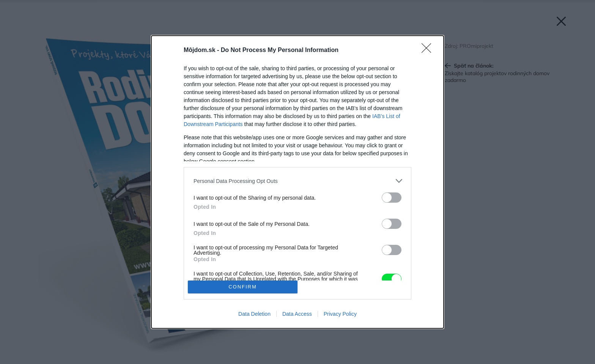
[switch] (392, 198)
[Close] (429, 50)
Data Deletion (254, 314)
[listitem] (297, 181)
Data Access (297, 314)
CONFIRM (243, 287)
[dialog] (297, 182)
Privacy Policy (340, 314)
